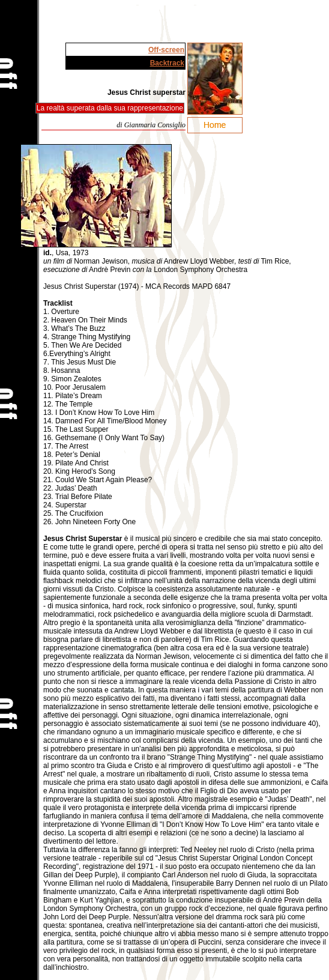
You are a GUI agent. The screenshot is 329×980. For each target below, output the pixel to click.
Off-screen (166, 50)
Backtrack (167, 63)
